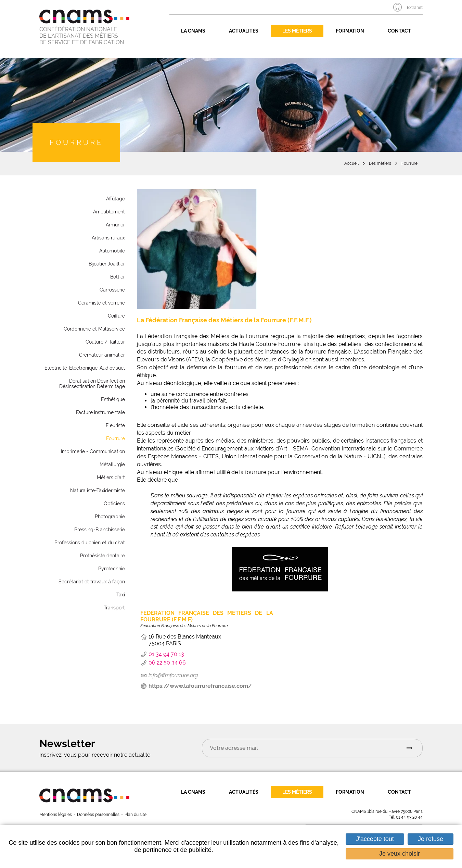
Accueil (351, 163)
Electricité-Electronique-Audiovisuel (85, 368)
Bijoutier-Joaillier (107, 264)
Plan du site (136, 815)
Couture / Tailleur (105, 342)
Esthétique (113, 399)
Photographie (110, 517)
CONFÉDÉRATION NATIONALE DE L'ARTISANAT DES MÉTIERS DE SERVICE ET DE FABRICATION (82, 36)
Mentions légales (56, 815)
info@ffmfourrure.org (173, 675)
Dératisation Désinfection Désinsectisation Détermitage (92, 384)
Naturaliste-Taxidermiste (98, 491)
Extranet (415, 8)
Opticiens (114, 504)
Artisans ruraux (108, 238)
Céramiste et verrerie (101, 303)
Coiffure (116, 316)
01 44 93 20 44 (409, 817)
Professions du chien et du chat (90, 543)
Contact (399, 31)
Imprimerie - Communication (93, 451)
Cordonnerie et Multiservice (94, 329)
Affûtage (115, 199)
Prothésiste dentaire (102, 556)
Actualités (244, 31)
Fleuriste (115, 425)
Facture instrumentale (100, 412)
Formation (350, 31)
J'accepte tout (375, 839)
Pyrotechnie (112, 569)
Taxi (121, 595)
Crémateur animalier (102, 355)
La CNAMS (193, 31)
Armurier (115, 225)
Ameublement (109, 212)
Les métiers (297, 31)
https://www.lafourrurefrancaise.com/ (200, 686)
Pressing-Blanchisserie (100, 530)
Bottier (118, 277)
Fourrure (409, 163)
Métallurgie (112, 464)
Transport (114, 608)
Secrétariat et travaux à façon (92, 582)
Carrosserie (112, 290)
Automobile (112, 251)
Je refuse (431, 839)
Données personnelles (98, 815)
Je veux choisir (400, 854)
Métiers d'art (111, 478)
